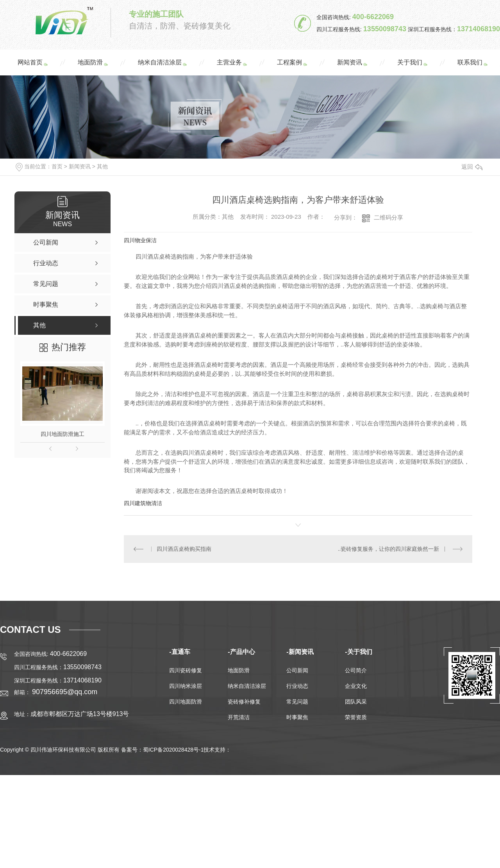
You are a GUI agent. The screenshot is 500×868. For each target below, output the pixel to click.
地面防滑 (90, 62)
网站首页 (30, 62)
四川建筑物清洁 (143, 503)
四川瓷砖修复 (186, 670)
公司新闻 (297, 670)
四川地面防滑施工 (62, 434)
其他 (102, 166)
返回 (472, 167)
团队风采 (356, 702)
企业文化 (356, 686)
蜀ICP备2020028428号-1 (173, 750)
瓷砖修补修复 (244, 702)
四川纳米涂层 (186, 686)
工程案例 (289, 62)
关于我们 (410, 62)
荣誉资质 (356, 717)
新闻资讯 (350, 62)
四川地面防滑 (186, 702)
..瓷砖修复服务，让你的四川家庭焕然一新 (389, 549)
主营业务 (229, 62)
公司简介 (356, 670)
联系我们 (470, 62)
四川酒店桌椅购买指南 (184, 549)
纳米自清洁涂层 (160, 62)
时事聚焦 (297, 717)
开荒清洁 (239, 717)
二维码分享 (388, 217)
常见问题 (297, 702)
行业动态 (297, 686)
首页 (57, 166)
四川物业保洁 (140, 240)
